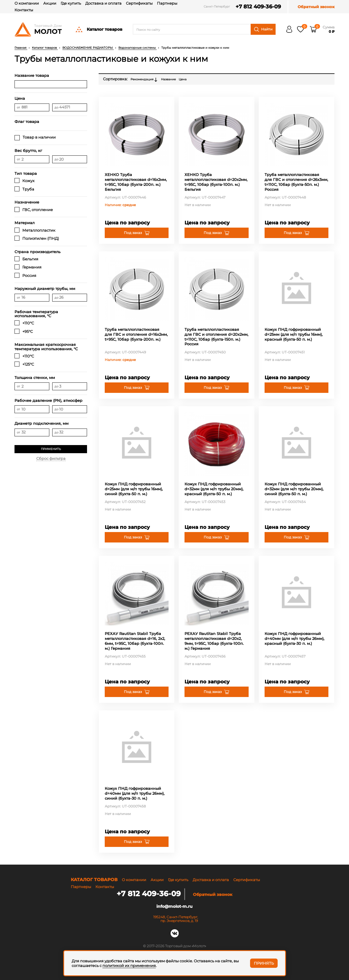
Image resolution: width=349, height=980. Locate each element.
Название (168, 79)
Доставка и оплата (103, 3)
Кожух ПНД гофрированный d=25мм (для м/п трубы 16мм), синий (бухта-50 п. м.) (134, 489)
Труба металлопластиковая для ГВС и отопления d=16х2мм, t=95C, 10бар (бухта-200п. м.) (136, 334)
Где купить (71, 3)
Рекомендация (144, 80)
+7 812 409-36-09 (256, 7)
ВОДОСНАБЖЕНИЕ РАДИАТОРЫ (88, 48)
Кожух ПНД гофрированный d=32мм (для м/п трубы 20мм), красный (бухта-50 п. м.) (214, 489)
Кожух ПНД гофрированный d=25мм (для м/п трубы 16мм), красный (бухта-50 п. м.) (294, 334)
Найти (263, 29)
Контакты (24, 10)
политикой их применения (129, 966)
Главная (21, 48)
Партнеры (167, 3)
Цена (183, 79)
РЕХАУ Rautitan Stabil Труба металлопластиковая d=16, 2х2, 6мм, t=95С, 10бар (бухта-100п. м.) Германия (135, 641)
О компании (27, 3)
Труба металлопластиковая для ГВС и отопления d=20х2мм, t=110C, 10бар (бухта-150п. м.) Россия (216, 337)
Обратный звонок (316, 7)
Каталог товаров (99, 29)
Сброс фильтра (51, 458)
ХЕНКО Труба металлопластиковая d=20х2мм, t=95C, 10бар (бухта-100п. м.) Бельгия (216, 182)
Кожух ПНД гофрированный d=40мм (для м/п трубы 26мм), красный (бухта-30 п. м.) (294, 638)
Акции (50, 3)
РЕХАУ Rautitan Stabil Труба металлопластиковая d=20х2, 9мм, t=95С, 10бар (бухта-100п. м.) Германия (214, 641)
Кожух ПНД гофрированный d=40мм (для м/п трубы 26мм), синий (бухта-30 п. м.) (135, 793)
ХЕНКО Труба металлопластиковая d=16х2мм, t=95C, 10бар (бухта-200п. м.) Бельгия (136, 182)
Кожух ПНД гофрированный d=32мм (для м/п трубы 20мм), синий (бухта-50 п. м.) (294, 489)
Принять (264, 963)
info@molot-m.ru (174, 906)
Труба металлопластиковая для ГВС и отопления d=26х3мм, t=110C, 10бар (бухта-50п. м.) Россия (296, 182)
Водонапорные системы (138, 48)
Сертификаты (139, 3)
